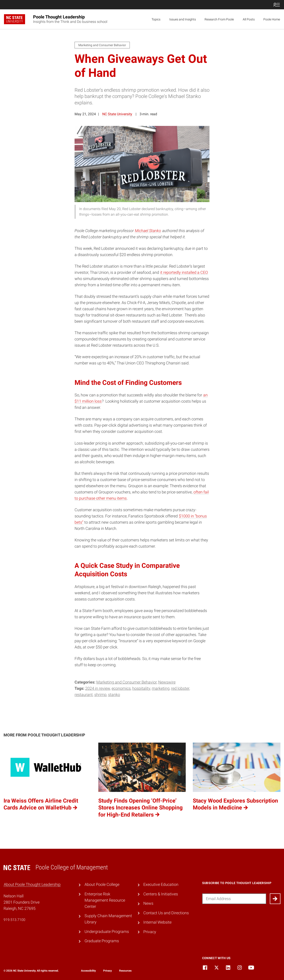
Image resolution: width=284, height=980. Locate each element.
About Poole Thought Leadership (32, 885)
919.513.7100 (14, 920)
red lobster (180, 688)
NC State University (117, 114)
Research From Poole (219, 19)
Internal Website (157, 922)
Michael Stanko (148, 231)
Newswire (167, 682)
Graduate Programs (102, 941)
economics (121, 688)
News (148, 903)
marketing (161, 688)
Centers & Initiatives (161, 894)
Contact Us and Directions (166, 913)
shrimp (100, 695)
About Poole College (102, 885)
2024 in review (98, 688)
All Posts (249, 19)
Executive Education (161, 885)
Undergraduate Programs (107, 932)
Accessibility (88, 971)
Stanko (114, 695)
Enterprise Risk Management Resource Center (105, 900)
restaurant (84, 695)
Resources (125, 971)
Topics (156, 19)
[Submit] (275, 899)
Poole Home (272, 19)
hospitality (141, 688)
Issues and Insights (183, 19)
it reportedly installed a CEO (184, 272)
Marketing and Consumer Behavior (126, 682)
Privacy (150, 932)
